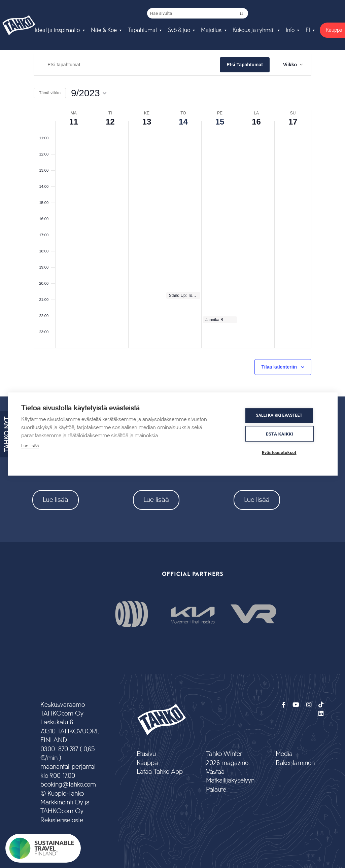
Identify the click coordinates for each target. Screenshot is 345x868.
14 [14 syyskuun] (183, 122)
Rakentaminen (295, 763)
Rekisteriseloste (62, 820)
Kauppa (147, 763)
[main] (172, 220)
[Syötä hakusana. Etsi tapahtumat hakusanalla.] (127, 65)
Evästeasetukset (284, 452)
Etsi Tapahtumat (245, 65)
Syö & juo (179, 30)
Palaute (216, 790)
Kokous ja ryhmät (254, 30)
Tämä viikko (50, 93)
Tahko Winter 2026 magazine (227, 758)
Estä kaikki (284, 434)
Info (290, 30)
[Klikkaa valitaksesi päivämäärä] (89, 93)
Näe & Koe (104, 30)
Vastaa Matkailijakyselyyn (230, 776)
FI (308, 30)
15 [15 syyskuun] (220, 122)
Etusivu (146, 754)
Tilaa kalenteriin (279, 367)
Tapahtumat (142, 30)
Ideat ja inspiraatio (57, 30)
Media (284, 754)
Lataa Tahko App (160, 772)
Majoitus (211, 30)
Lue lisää (56, 500)
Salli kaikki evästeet (283, 416)
